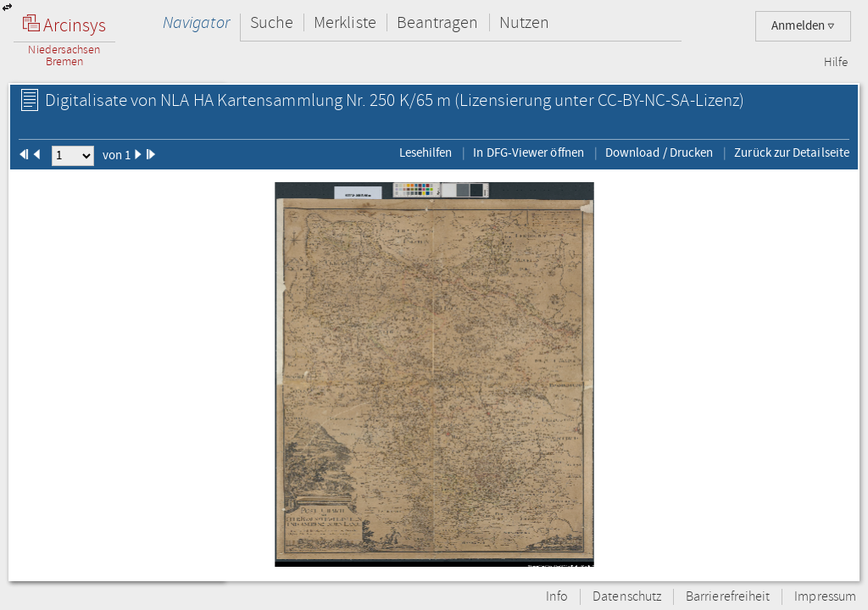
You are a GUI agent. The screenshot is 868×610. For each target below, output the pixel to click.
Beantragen (438, 22)
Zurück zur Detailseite (792, 152)
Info (557, 597)
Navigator (196, 22)
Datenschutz (627, 597)
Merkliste (345, 22)
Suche (272, 22)
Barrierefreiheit (728, 597)
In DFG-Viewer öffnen (529, 152)
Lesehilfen (426, 152)
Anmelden (803, 26)
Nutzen (524, 22)
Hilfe (836, 63)
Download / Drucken (659, 152)
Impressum (825, 597)
